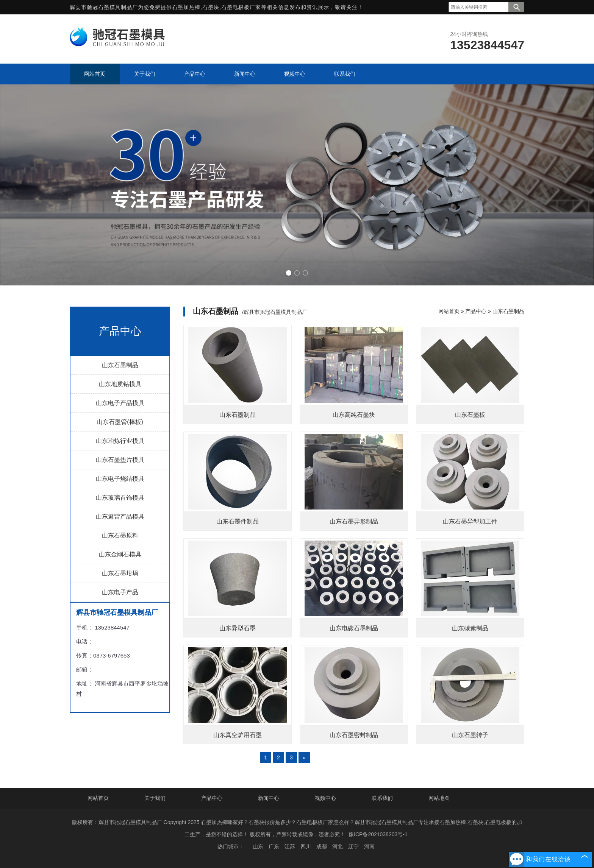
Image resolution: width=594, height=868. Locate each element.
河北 (338, 846)
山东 (258, 846)
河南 (369, 846)
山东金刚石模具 (120, 554)
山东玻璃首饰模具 (120, 498)
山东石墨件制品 (238, 521)
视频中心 (325, 798)
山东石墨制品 (120, 365)
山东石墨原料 (120, 535)
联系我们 (382, 798)
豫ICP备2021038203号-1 (378, 834)
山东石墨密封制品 (354, 735)
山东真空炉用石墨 (238, 735)
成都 (322, 846)
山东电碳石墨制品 (354, 628)
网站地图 (439, 798)
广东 (274, 846)
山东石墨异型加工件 (470, 521)
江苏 (290, 846)
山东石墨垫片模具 (120, 460)
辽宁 (353, 846)
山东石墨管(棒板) (120, 422)
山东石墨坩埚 (120, 573)
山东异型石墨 (238, 628)
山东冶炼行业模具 (120, 441)
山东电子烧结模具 (120, 479)
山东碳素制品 (470, 628)
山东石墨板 (470, 415)
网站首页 (449, 311)
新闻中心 (269, 798)
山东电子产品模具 (120, 403)
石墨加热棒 (186, 7)
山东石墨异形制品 (354, 521)
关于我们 (155, 798)
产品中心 (476, 311)
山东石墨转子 (470, 735)
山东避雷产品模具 (120, 517)
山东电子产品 (120, 592)
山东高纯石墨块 (354, 415)
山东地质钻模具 (120, 384)
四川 (306, 846)
